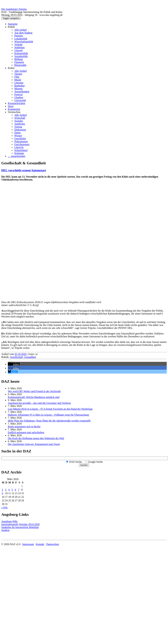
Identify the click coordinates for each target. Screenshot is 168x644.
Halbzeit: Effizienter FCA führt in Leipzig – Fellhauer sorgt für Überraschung (48, 415)
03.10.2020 (21, 354)
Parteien (19, 36)
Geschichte (20, 138)
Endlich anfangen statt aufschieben (26, 432)
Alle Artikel (21, 30)
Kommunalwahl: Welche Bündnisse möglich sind (34, 397)
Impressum (28, 544)
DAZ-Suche (76, 462)
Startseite (13, 24)
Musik (18, 80)
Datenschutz (53, 544)
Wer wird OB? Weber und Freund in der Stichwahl (34, 391)
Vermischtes (14, 112)
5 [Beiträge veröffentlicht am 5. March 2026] (12, 490)
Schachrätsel (21, 150)
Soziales (19, 121)
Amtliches (20, 124)
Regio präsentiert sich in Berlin (24, 427)
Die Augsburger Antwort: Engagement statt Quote (34, 444)
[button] (14, 364)
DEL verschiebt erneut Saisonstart (24, 170)
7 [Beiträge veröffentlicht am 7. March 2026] (19, 490)
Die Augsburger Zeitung (14, 9)
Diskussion (20, 130)
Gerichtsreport (22, 144)
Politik (11, 27)
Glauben (19, 97)
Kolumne (19, 153)
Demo (17, 133)
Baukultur (20, 86)
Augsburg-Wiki (9, 521)
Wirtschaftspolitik (24, 42)
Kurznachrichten (17, 103)
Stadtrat (5, 530)
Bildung (19, 59)
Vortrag (18, 127)
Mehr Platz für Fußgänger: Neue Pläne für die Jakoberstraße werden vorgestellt (49, 421)
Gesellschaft (16, 357)
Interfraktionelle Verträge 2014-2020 (20, 524)
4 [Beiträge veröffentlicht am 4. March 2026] (9, 490)
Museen (18, 89)
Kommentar (14, 109)
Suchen (84, 465)
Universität (20, 100)
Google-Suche (95, 462)
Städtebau (19, 47)
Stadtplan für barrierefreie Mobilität (20, 527)
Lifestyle (19, 147)
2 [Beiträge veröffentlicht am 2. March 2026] (2, 490)
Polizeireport (21, 141)
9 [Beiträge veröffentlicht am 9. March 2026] (2, 493)
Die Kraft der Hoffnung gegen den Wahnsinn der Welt (36, 438)
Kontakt (40, 544)
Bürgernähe (20, 65)
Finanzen (19, 62)
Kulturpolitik (21, 53)
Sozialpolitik (21, 56)
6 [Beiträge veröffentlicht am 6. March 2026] (15, 490)
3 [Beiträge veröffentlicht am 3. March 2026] (6, 490)
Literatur (19, 83)
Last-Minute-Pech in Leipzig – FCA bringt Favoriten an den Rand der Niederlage (50, 409)
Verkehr (18, 44)
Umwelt (19, 50)
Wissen (18, 136)
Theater (18, 74)
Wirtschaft (20, 118)
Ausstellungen (22, 91)
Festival (18, 94)
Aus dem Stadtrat (23, 33)
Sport (11, 106)
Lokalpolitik (21, 39)
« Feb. (5, 507)
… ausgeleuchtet (17, 156)
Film (17, 77)
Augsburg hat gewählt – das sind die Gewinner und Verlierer (39, 403)
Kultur (11, 68)
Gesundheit (30, 357)
